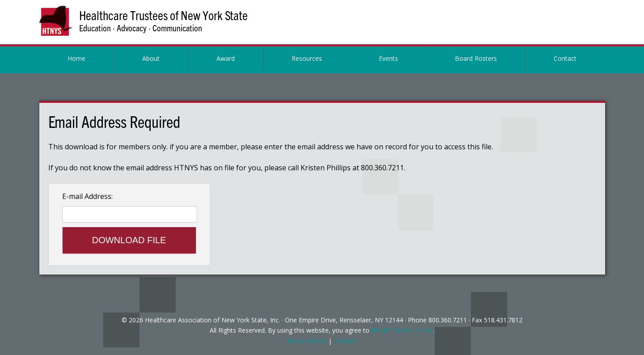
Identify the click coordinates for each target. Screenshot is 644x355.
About (151, 58)
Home (76, 58)
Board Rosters (476, 58)
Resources (307, 58)
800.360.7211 (448, 320)
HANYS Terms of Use (402, 330)
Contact (565, 58)
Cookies (345, 341)
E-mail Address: (87, 196)
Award (226, 58)
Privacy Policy (307, 341)
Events (388, 58)
